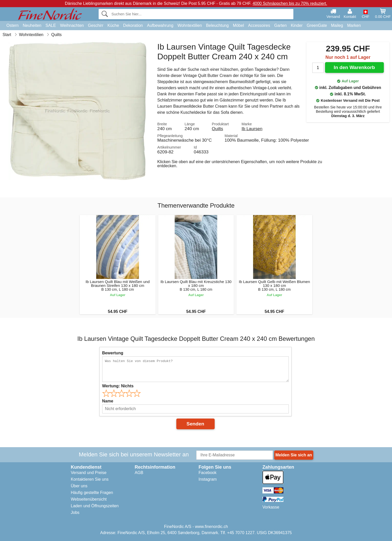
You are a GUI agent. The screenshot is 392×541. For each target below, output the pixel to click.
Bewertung (113, 353)
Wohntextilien (190, 25)
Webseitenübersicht (89, 499)
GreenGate (317, 25)
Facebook (207, 473)
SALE (51, 25)
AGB (139, 473)
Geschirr (96, 25)
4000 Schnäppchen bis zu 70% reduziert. (290, 3)
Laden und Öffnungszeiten (95, 506)
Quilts (217, 129)
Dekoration (133, 25)
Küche (113, 25)
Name (108, 401)
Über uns (79, 486)
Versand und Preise (89, 473)
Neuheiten (32, 25)
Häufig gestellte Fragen (92, 493)
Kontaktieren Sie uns (90, 479)
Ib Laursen (252, 129)
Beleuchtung (217, 25)
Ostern (13, 25)
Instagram (208, 479)
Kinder (297, 25)
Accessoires (259, 25)
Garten (280, 25)
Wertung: (118, 386)
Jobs (75, 512)
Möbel (238, 25)
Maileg (337, 25)
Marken (354, 25)
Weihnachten (72, 25)
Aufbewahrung (160, 25)
